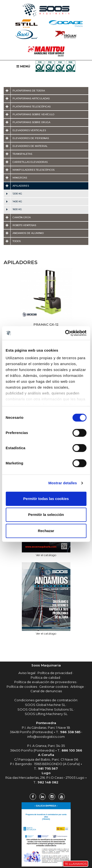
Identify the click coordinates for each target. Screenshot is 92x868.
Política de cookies (22, 687)
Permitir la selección (46, 515)
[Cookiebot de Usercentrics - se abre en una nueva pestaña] (66, 333)
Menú (23, 66)
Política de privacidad (55, 673)
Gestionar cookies (54, 687)
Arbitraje (77, 687)
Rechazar (46, 531)
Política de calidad (45, 677)
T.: (68, 732)
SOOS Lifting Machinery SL (46, 714)
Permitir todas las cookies (46, 499)
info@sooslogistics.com (46, 737)
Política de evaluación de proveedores (45, 682)
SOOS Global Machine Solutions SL (45, 709)
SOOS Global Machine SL (45, 705)
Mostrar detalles (63, 483)
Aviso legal (27, 673)
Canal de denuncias (46, 691)
